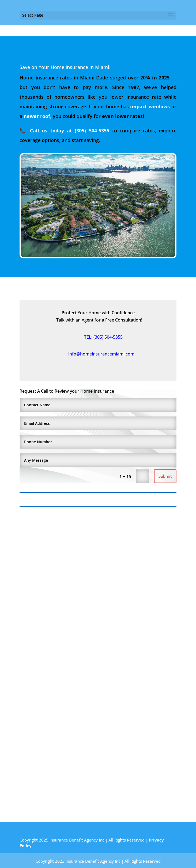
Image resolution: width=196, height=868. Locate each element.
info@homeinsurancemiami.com (98, 354)
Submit (165, 476)
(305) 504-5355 (92, 131)
